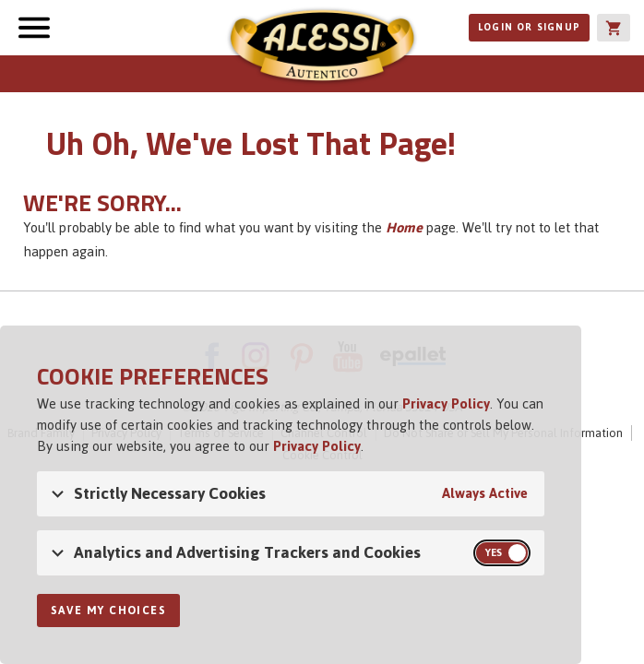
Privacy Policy (446, 403)
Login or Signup (529, 27)
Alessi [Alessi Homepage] (322, 48)
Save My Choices (108, 611)
